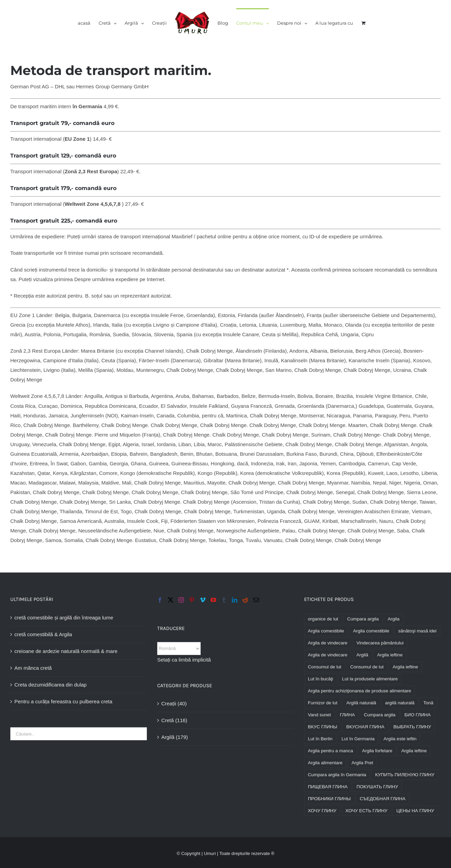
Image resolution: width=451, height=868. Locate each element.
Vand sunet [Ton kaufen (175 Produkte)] (319, 715)
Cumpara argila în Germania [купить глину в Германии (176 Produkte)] (337, 775)
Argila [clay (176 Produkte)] (394, 619)
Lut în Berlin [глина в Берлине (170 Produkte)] (320, 739)
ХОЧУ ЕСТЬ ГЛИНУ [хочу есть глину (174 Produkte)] (367, 811)
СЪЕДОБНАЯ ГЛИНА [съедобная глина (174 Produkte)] (383, 799)
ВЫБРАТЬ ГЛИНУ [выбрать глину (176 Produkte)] (412, 727)
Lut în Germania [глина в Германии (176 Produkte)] (358, 739)
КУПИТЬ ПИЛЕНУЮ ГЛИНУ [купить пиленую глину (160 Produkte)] (405, 775)
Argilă (168, 737)
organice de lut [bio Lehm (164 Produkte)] (323, 619)
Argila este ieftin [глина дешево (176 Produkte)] (400, 739)
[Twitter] (171, 600)
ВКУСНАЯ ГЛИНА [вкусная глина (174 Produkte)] (365, 727)
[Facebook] (160, 600)
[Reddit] (245, 600)
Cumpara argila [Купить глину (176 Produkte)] (379, 715)
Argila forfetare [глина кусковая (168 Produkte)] (377, 751)
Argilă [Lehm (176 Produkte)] (362, 655)
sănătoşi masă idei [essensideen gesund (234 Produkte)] (417, 631)
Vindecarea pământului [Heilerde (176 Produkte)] (380, 643)
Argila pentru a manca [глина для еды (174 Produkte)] (330, 751)
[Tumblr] (224, 600)
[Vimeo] (203, 600)
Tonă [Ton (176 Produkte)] (428, 703)
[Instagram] (181, 600)
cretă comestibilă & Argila (43, 634)
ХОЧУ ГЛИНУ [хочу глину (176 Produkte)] (322, 811)
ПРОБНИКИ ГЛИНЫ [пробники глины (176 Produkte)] (329, 799)
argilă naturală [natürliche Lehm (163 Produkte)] (400, 703)
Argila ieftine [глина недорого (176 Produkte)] (414, 751)
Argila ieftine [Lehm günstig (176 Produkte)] (405, 667)
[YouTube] (213, 600)
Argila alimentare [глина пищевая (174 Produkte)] (325, 763)
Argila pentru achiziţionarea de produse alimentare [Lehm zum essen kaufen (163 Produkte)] (360, 691)
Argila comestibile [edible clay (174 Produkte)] (326, 631)
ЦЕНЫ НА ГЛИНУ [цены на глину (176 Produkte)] (415, 811)
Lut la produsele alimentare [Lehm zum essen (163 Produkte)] (370, 679)
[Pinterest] (192, 600)
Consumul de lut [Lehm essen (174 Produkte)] (325, 667)
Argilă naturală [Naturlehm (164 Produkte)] (361, 703)
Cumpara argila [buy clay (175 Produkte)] (363, 619)
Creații (169, 703)
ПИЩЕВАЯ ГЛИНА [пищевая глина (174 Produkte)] (328, 787)
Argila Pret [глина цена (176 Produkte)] (362, 763)
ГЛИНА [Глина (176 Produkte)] (347, 715)
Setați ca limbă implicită (184, 660)
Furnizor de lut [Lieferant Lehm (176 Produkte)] (323, 703)
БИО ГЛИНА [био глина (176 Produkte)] (418, 715)
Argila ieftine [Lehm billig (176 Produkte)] (390, 655)
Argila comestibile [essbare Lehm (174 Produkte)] (371, 631)
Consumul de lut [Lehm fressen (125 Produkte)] (367, 667)
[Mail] (256, 600)
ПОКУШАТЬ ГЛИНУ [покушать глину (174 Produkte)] (377, 787)
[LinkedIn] (235, 600)
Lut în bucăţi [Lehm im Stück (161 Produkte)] (321, 679)
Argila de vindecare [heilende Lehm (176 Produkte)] (328, 643)
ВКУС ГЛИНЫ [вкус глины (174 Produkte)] (323, 727)
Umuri (210, 853)
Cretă (168, 720)
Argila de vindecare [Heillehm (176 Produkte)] (328, 655)
